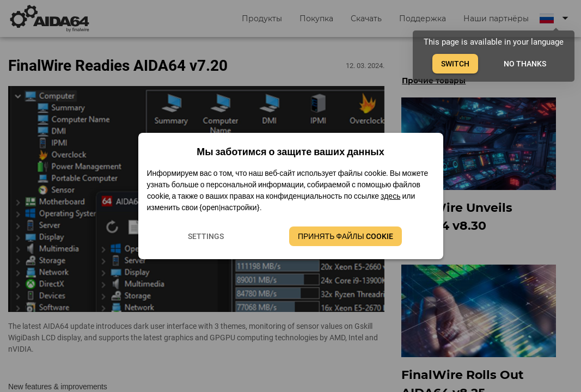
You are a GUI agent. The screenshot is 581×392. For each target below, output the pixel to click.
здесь (390, 196)
